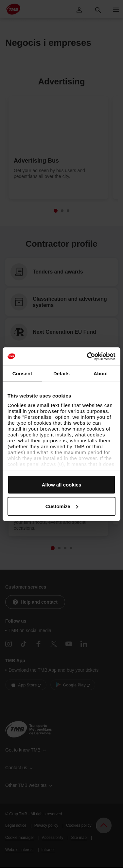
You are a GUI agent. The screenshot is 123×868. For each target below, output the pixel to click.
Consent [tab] (22, 373)
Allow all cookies (62, 485)
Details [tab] (61, 373)
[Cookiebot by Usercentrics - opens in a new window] (88, 356)
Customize (62, 506)
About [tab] (101, 373)
